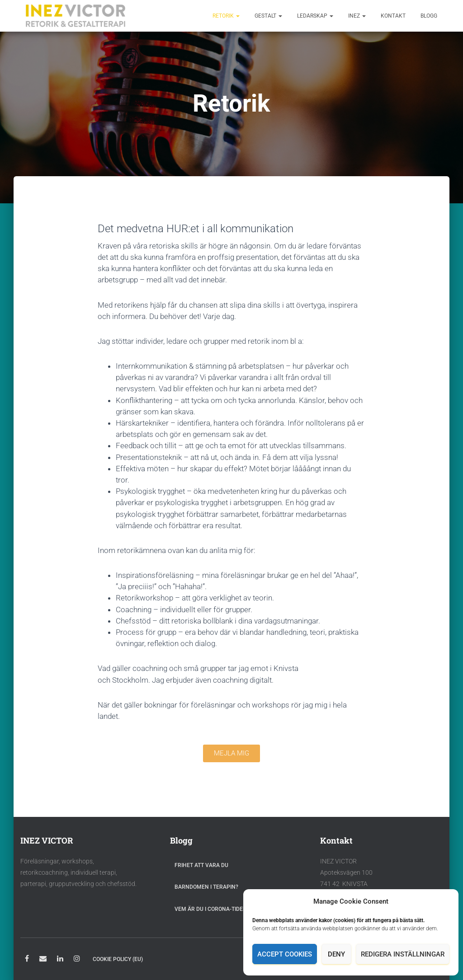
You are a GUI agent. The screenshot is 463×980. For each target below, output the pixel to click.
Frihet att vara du (201, 865)
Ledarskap (315, 16)
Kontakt (393, 16)
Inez (357, 16)
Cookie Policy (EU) (118, 959)
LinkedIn (60, 960)
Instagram (77, 960)
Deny (336, 954)
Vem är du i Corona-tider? (212, 909)
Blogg (429, 16)
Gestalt (268, 16)
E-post (43, 960)
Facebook (27, 960)
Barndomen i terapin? (206, 887)
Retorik (226, 16)
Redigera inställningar (403, 954)
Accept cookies (285, 954)
